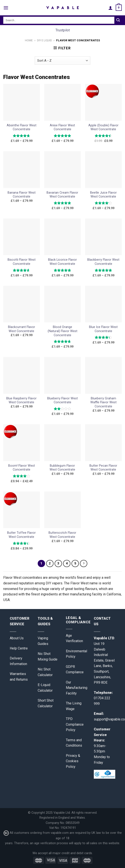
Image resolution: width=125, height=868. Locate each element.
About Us (17, 638)
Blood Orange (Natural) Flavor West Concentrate (62, 331)
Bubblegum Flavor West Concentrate (62, 468)
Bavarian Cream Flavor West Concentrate (62, 195)
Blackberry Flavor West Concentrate (103, 262)
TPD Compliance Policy (75, 724)
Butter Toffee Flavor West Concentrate (21, 535)
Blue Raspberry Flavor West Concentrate (21, 400)
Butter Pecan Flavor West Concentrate (103, 468)
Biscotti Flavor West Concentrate (22, 262)
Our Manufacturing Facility (77, 688)
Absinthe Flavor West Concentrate (22, 127)
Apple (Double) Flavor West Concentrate (103, 127)
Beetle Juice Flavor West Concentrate (103, 195)
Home (29, 40)
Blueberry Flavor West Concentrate (62, 400)
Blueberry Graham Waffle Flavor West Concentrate (103, 402)
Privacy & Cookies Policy (73, 761)
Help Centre (19, 648)
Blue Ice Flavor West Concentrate (103, 329)
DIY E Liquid (45, 40)
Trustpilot (63, 30)
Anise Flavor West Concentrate (62, 127)
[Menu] (6, 8)
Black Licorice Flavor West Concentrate (62, 262)
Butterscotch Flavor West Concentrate (62, 535)
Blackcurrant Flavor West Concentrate (22, 329)
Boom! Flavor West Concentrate (22, 468)
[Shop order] (62, 61)
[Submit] (118, 20)
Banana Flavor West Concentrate (22, 195)
